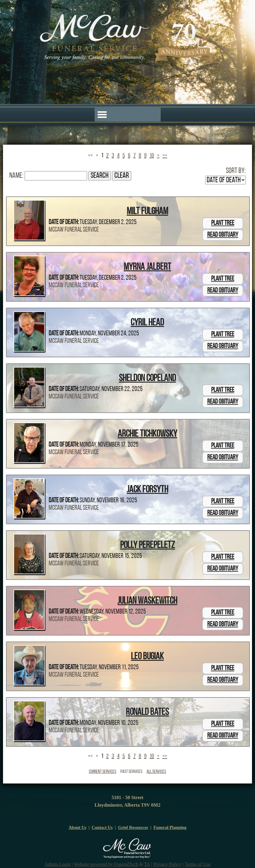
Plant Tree (223, 223)
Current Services (103, 772)
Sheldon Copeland (147, 379)
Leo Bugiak (147, 657)
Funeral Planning (170, 827)
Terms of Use (198, 864)
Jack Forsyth (147, 490)
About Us (77, 827)
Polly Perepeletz (147, 546)
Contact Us (102, 827)
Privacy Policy (167, 864)
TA (147, 864)
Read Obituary (223, 235)
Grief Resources (133, 827)
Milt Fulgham (147, 212)
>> (165, 156)
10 (152, 156)
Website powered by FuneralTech (106, 864)
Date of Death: (64, 222)
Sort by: (236, 171)
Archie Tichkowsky (147, 434)
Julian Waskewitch (147, 601)
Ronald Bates (147, 713)
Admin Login (58, 864)
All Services (156, 772)
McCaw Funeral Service (74, 230)
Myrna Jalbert (147, 267)
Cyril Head (147, 323)
